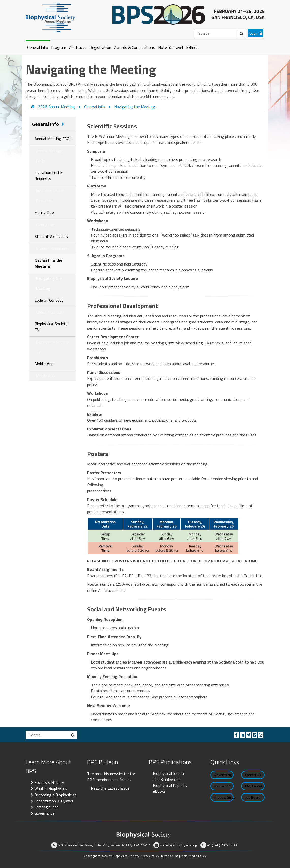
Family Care (44, 212)
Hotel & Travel (171, 47)
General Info (38, 47)
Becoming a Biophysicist (55, 795)
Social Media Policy (193, 856)
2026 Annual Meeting (57, 107)
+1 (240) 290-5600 (222, 845)
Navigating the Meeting (135, 107)
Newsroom (223, 786)
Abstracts (78, 47)
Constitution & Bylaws (54, 801)
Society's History (49, 782)
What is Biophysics (51, 788)
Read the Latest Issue (110, 788)
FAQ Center (254, 786)
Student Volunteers (51, 236)
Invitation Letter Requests (49, 175)
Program (59, 47)
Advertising (223, 775)
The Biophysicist (167, 779)
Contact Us (253, 775)
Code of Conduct (49, 300)
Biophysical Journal (169, 773)
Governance (44, 813)
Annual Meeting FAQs (53, 139)
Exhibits (193, 47)
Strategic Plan (47, 807)
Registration (100, 47)
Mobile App (44, 364)
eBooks (159, 791)
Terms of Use (170, 856)
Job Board (253, 797)
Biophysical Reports (170, 785)
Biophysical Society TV (51, 327)
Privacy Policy (150, 856)
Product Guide (224, 797)
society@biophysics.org (179, 845)
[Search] (220, 33)
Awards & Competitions (135, 47)
